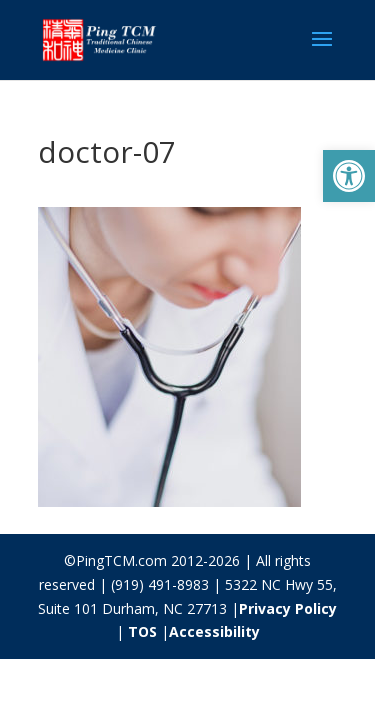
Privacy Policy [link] (288, 608)
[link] (349, 176)
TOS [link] (142, 631)
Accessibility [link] (214, 631)
